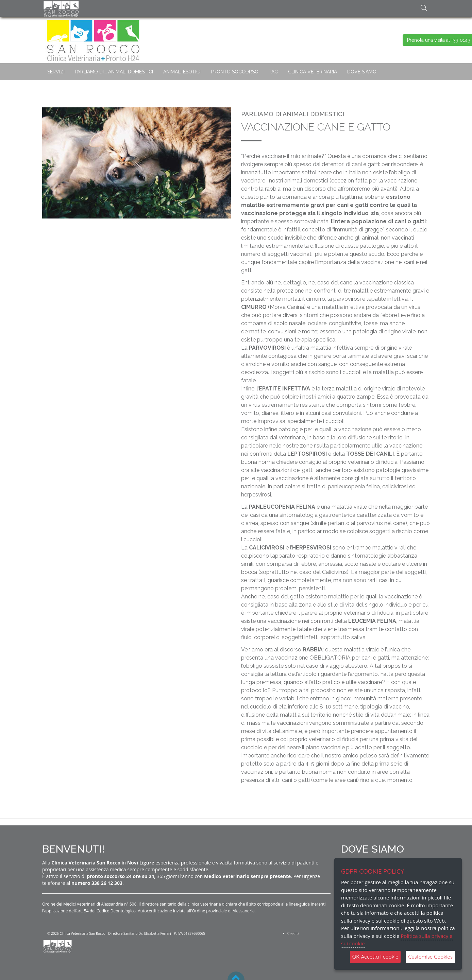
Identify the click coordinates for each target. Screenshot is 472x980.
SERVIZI (56, 72)
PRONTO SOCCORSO (235, 72)
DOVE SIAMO (362, 72)
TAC (273, 72)
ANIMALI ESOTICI (182, 72)
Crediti (293, 933)
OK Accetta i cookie (375, 957)
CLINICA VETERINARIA (313, 72)
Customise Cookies (430, 957)
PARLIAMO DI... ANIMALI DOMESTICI (114, 72)
